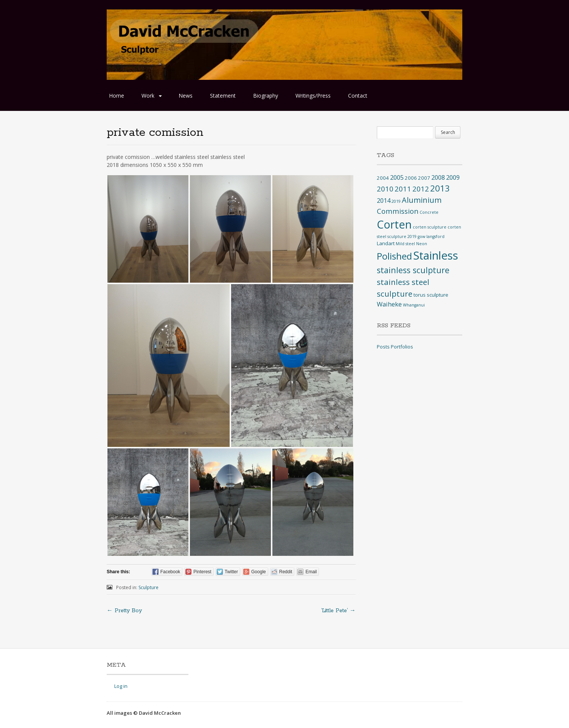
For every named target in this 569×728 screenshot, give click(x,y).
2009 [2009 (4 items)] (453, 177)
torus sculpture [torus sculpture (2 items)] (431, 295)
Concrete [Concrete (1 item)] (429, 212)
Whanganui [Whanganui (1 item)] (414, 305)
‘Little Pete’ (338, 611)
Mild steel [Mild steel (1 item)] (405, 244)
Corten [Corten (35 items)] (394, 224)
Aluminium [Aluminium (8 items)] (422, 200)
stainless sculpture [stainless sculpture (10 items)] (413, 270)
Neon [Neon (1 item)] (422, 244)
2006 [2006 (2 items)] (411, 178)
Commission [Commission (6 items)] (398, 211)
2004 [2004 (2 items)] (383, 178)
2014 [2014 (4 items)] (384, 201)
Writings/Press (313, 96)
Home (117, 96)
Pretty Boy (124, 611)
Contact (358, 96)
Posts (383, 347)
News (186, 96)
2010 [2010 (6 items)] (385, 189)
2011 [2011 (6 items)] (403, 189)
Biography (266, 96)
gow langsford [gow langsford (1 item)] (431, 236)
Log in (121, 686)
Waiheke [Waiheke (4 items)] (389, 304)
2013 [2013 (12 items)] (440, 188)
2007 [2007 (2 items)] (424, 178)
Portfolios (402, 347)
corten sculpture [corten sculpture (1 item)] (430, 227)
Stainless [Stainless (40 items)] (436, 255)
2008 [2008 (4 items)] (438, 177)
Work (148, 96)
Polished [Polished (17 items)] (394, 256)
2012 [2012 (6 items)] (421, 189)
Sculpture (148, 587)
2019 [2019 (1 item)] (396, 201)
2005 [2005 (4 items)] (397, 177)
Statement (223, 96)
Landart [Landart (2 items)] (386, 243)
